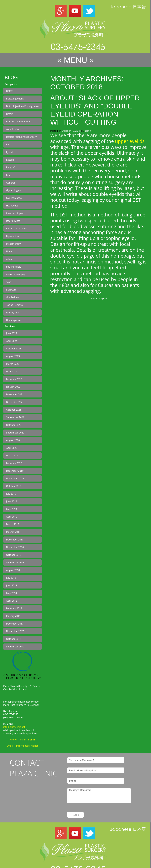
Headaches (12, 206)
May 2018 (11, 593)
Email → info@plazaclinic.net (22, 746)
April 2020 (12, 448)
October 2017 (14, 639)
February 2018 (14, 608)
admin (88, 131)
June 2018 (12, 585)
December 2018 (15, 540)
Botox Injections (15, 99)
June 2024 (12, 333)
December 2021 (15, 394)
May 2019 (11, 509)
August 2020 (13, 440)
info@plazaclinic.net (14, 727)
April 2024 (12, 341)
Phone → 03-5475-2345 (22, 740)
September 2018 (15, 563)
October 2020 (14, 425)
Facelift (10, 160)
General (11, 183)
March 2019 (13, 524)
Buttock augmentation (18, 122)
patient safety (14, 267)
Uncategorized (14, 320)
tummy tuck (13, 313)
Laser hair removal (16, 228)
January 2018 (13, 616)
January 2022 (13, 387)
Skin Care (11, 290)
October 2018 (14, 555)
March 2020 (13, 456)
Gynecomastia (14, 198)
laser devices (13, 221)
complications (14, 129)
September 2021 (15, 417)
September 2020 (15, 433)
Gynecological (14, 190)
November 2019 (15, 478)
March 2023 (13, 364)
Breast (10, 114)
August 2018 (13, 570)
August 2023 (13, 356)
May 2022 (11, 371)
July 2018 (11, 578)
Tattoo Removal (15, 305)
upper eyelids (130, 141)
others (10, 259)
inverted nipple (14, 213)
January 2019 (13, 532)
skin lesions (12, 297)
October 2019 (14, 486)
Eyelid (9, 152)
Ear (8, 144)
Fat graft (11, 167)
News (9, 251)
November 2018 (15, 547)
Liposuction (12, 236)
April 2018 (12, 601)
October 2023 (14, 349)
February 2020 (14, 463)
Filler (9, 175)
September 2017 (15, 647)
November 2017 (15, 631)
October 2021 (14, 410)
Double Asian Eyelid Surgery (21, 137)
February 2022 (14, 379)
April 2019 (12, 517)
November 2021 (15, 402)
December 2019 (15, 471)
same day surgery (16, 274)
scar (8, 282)
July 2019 (11, 494)
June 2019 (12, 501)
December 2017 (15, 624)
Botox (9, 91)
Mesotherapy (13, 244)
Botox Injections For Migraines (23, 106)
